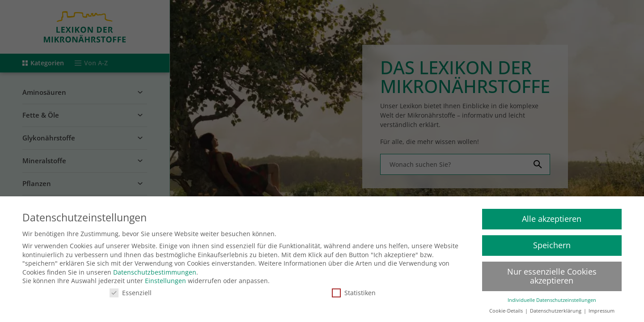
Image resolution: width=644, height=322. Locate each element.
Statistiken (354, 288)
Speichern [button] (552, 240)
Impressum (602, 306)
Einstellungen (165, 276)
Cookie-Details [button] (507, 306)
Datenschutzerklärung (556, 306)
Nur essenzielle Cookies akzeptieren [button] (552, 271)
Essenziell (131, 288)
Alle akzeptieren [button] (552, 214)
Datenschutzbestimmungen (155, 267)
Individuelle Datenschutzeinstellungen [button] (552, 295)
